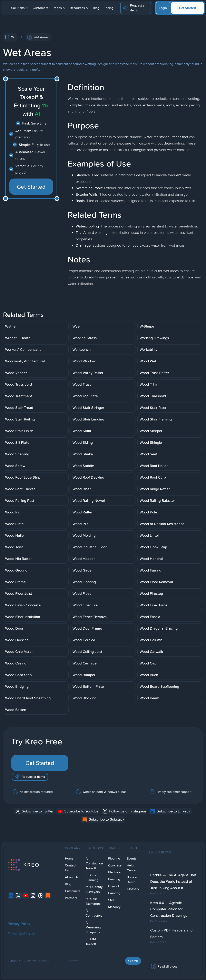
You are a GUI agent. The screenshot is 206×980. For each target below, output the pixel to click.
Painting (114, 893)
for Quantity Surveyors (94, 889)
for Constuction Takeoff (94, 863)
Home (69, 858)
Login (163, 8)
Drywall (114, 886)
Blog (96, 8)
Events (132, 858)
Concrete (115, 865)
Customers (40, 8)
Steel (112, 900)
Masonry (114, 907)
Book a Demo (132, 880)
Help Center (132, 868)
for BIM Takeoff (91, 942)
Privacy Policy (19, 924)
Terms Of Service (22, 934)
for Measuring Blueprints (93, 927)
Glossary (133, 889)
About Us (72, 877)
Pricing (109, 8)
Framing (114, 879)
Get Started (187, 8)
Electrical (115, 872)
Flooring (114, 858)
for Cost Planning (92, 878)
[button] (20, 8)
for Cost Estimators (93, 901)
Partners (71, 898)
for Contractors (94, 913)
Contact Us (71, 868)
